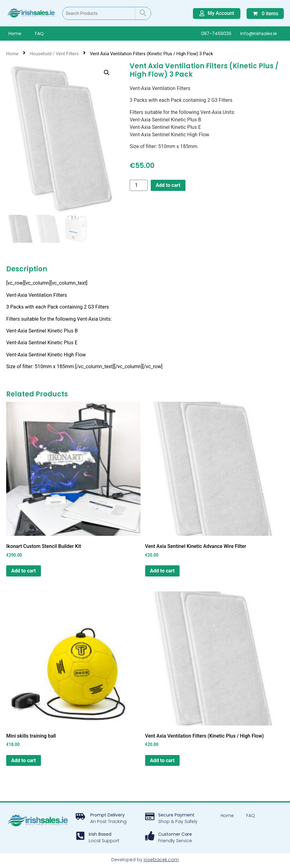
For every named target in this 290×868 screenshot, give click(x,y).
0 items (265, 14)
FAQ (39, 34)
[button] (107, 73)
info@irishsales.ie (259, 34)
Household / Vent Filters (54, 54)
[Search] (143, 13)
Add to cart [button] (24, 571)
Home (15, 34)
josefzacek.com (161, 860)
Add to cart (168, 185)
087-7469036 (216, 34)
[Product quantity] (139, 185)
